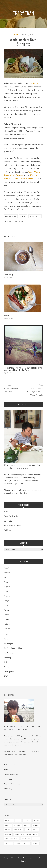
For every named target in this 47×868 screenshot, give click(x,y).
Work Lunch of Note (15, 221)
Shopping (7, 658)
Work (6, 676)
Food (17, 35)
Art (5, 577)
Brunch (6, 315)
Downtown (11, 216)
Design (6, 601)
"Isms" (6, 568)
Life (5, 629)
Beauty (6, 582)
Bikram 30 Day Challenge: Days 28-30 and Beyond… (35, 392)
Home (6, 619)
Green (6, 610)
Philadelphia (9, 644)
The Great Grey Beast (12, 526)
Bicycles (7, 587)
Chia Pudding (8, 274)
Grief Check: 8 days (12, 516)
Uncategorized (9, 672)
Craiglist (7, 596)
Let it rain (8, 521)
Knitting (7, 624)
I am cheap (35, 216)
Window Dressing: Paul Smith (11, 390)
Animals (7, 573)
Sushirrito (35, 83)
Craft (6, 591)
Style (6, 662)
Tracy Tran (22, 858)
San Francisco (9, 653)
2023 (6, 512)
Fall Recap (8, 530)
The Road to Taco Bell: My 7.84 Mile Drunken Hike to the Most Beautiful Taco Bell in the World (23, 369)
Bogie (9, 629)
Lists (6, 634)
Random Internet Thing (13, 648)
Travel (6, 667)
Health (6, 615)
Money (7, 639)
